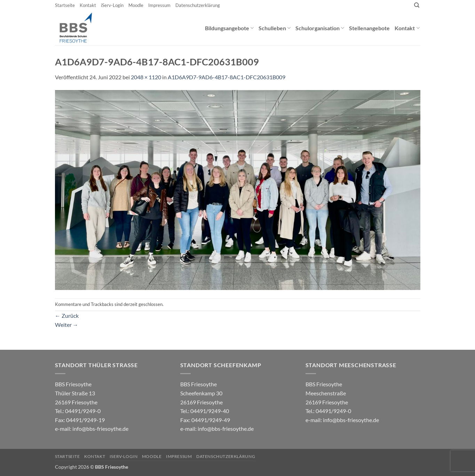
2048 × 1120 (146, 77)
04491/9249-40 (210, 411)
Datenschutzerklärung (198, 5)
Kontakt (88, 5)
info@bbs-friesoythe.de (100, 429)
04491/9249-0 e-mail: (80, 420)
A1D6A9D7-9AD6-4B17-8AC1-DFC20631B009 (227, 77)
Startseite (65, 5)
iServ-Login (112, 5)
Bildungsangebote (229, 28)
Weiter (67, 325)
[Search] (417, 5)
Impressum (159, 5)
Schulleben (275, 28)
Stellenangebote (369, 28)
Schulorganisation (320, 28)
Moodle (136, 5)
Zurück (67, 316)
